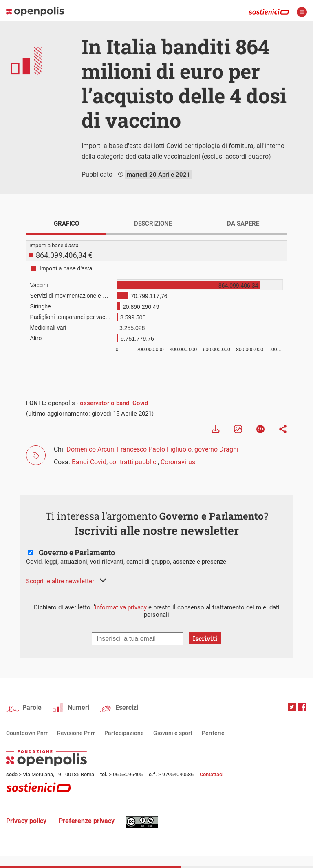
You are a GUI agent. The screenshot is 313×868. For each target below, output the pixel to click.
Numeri (78, 707)
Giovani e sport (173, 733)
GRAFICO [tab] (66, 224)
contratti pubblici (133, 462)
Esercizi (127, 707)
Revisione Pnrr (76, 733)
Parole (32, 707)
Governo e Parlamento (77, 552)
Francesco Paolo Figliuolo (154, 449)
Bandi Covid (89, 462)
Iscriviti (205, 638)
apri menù (302, 12)
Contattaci (212, 774)
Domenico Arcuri (90, 449)
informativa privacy (121, 607)
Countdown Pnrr (27, 733)
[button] (66, 581)
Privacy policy (26, 821)
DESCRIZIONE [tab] (153, 224)
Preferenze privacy (87, 821)
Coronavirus (178, 462)
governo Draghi (216, 449)
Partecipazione (124, 733)
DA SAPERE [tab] (243, 224)
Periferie (213, 733)
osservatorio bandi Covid (114, 403)
